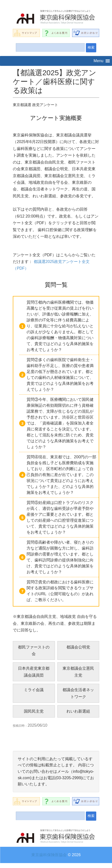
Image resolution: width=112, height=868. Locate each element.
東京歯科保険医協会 (49, 855)
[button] (98, 61)
